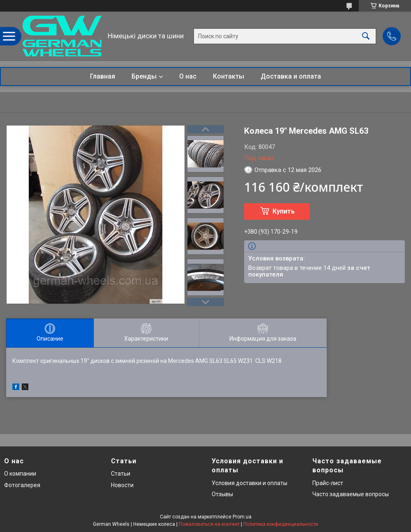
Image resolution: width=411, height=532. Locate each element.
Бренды (144, 76)
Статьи (121, 474)
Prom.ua (242, 517)
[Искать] (366, 36)
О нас (188, 76)
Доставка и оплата (291, 76)
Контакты (229, 76)
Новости (122, 485)
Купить (284, 211)
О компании (20, 474)
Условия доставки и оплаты (249, 483)
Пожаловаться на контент (209, 524)
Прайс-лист (328, 483)
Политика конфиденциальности (281, 524)
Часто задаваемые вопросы (351, 494)
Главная (103, 76)
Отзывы (222, 494)
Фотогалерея (22, 485)
